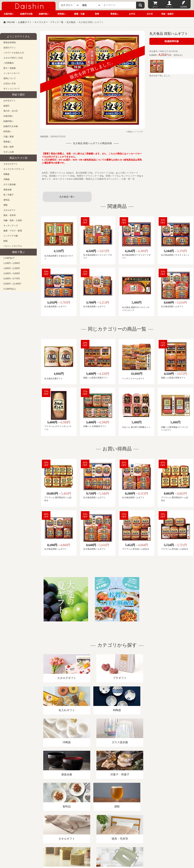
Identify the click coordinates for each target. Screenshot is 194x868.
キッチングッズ (11, 226)
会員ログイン (10, 48)
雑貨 (5, 241)
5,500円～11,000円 (12, 284)
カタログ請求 (124, 829)
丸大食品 (71, 22)
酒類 (5, 205)
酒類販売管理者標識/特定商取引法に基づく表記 (61, 829)
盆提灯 (6, 106)
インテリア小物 (11, 236)
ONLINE (11, 22)
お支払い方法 (10, 84)
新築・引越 (79, 14)
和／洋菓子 (9, 195)
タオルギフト (10, 210)
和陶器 (6, 174)
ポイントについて (12, 89)
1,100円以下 (9, 258)
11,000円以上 (10, 289)
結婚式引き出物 (11, 126)
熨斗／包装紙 (10, 68)
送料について (10, 78)
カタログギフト (11, 164)
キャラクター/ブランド (14, 169)
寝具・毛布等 (10, 215)
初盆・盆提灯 (168, 14)
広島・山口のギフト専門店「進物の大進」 (97, 847)
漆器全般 (8, 190)
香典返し (115, 14)
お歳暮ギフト (25, 22)
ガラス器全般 (10, 184)
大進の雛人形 (97, 851)
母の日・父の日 (11, 111)
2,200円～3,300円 (12, 273)
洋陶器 (6, 179)
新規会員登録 (10, 42)
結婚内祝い (44, 14)
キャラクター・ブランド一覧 (49, 22)
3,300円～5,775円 (12, 279)
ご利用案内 (9, 63)
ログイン (169, 7)
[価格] (91, 5)
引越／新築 (9, 137)
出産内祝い (9, 14)
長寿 (97, 14)
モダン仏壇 (9, 152)
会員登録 (184, 7)
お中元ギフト (10, 101)
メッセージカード (12, 73)
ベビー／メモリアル (13, 246)
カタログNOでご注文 (13, 58)
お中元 (132, 14)
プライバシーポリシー (101, 829)
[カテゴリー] (70, 5)
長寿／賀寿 (9, 147)
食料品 (6, 200)
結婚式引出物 (26, 14)
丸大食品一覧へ (67, 197)
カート (155, 7)
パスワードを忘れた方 (14, 53)
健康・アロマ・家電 (13, 231)
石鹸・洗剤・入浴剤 (13, 220)
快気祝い (62, 14)
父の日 (150, 14)
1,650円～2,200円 (12, 268)
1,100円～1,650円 (12, 263)
